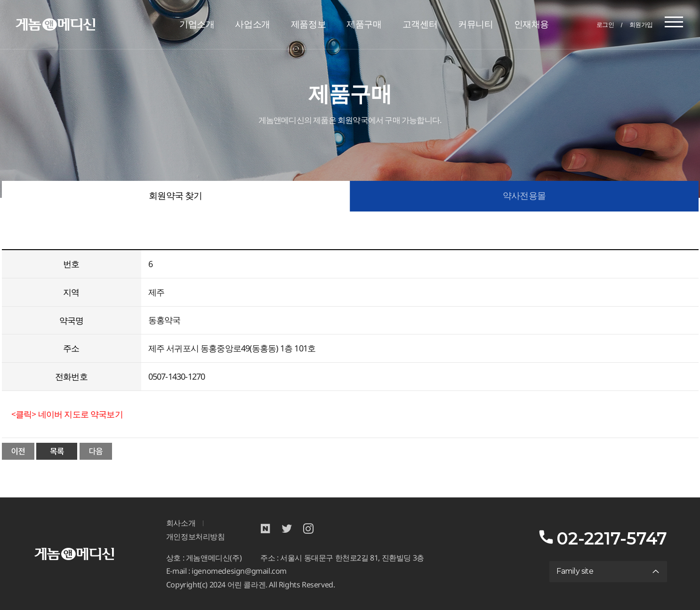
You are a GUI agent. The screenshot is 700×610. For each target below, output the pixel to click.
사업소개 (252, 24)
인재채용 (531, 24)
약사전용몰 (524, 196)
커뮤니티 (475, 24)
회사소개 (181, 523)
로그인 (605, 24)
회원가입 (641, 24)
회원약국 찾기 (175, 196)
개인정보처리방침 (196, 537)
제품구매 (364, 24)
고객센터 (420, 24)
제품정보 (308, 24)
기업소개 (197, 24)
